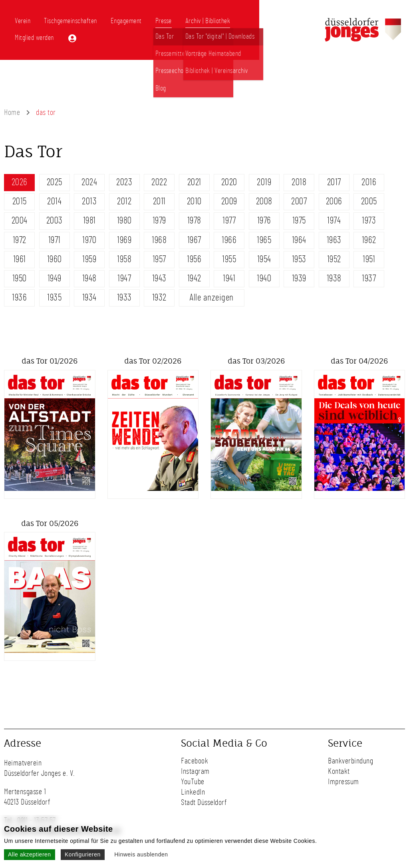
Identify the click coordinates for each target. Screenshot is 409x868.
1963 (334, 240)
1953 (299, 259)
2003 (55, 221)
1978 (194, 221)
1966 (229, 240)
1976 (264, 221)
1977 (229, 221)
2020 (229, 182)
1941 (229, 279)
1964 (299, 240)
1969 (124, 240)
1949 (55, 279)
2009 (229, 202)
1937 (369, 279)
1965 (264, 240)
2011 (159, 202)
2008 (264, 202)
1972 (20, 240)
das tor (46, 113)
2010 (194, 202)
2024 (89, 182)
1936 (19, 298)
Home (12, 113)
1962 (369, 240)
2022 (159, 182)
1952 (334, 259)
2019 (264, 182)
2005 (369, 202)
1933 (124, 298)
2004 (20, 221)
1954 (264, 259)
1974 (334, 221)
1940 (264, 279)
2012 (124, 202)
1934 (89, 298)
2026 (20, 182)
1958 (124, 259)
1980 (124, 221)
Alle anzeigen (211, 298)
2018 (299, 182)
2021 (194, 182)
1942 (194, 279)
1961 (20, 259)
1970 (89, 240)
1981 (89, 221)
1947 (124, 279)
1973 (369, 221)
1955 (229, 259)
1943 (159, 279)
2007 (299, 202)
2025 (55, 182)
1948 (89, 279)
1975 (299, 221)
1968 (159, 240)
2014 (54, 202)
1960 (55, 259)
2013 (89, 202)
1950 (20, 279)
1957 (159, 259)
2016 (369, 182)
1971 (55, 240)
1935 (54, 298)
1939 (299, 279)
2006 (334, 202)
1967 (194, 240)
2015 (20, 202)
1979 (159, 221)
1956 (194, 259)
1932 (159, 298)
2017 (334, 182)
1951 (369, 259)
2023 (124, 182)
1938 (334, 279)
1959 (89, 259)
